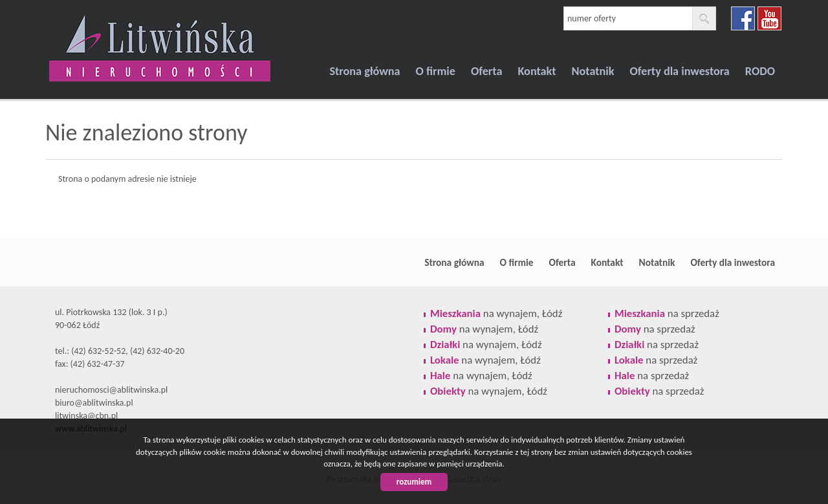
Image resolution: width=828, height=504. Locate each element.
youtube (769, 18)
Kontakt (537, 71)
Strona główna (365, 71)
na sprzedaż (667, 313)
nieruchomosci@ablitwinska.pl (111, 390)
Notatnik (593, 71)
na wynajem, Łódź (496, 313)
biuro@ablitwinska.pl (94, 403)
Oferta (486, 71)
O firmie (436, 71)
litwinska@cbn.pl (86, 416)
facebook (743, 18)
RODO (760, 71)
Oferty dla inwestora (680, 71)
